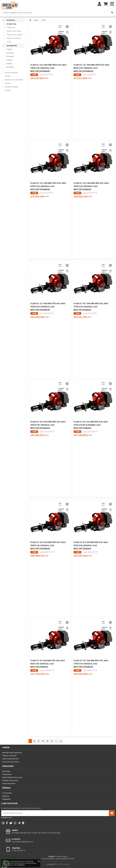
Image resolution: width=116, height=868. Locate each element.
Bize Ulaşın (6, 771)
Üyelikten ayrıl (6, 818)
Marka (36, 20)
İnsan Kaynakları (9, 783)
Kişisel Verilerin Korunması (12, 777)
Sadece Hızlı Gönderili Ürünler (14, 81)
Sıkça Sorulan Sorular (11, 762)
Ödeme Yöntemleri (9, 756)
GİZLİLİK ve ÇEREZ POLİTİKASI (65, 859)
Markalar (6, 796)
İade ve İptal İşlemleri (10, 759)
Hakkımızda (7, 774)
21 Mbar (9, 49)
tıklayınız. (21, 865)
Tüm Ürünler (7, 793)
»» (61, 741)
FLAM (44, 20)
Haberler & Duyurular (10, 780)
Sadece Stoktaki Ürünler (11, 89)
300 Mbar (10, 53)
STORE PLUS (51, 864)
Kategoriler (6, 799)
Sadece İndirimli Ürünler (11, 74)
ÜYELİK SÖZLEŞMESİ (48, 859)
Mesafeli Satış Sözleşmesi (12, 753)
